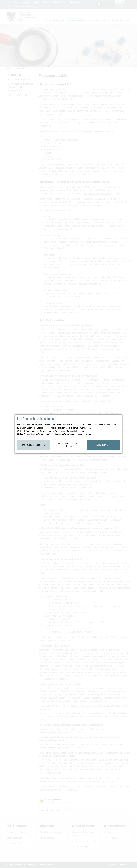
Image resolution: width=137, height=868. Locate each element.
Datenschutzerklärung (77, 431)
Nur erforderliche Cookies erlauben (68, 445)
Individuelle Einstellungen (34, 445)
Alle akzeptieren (103, 445)
